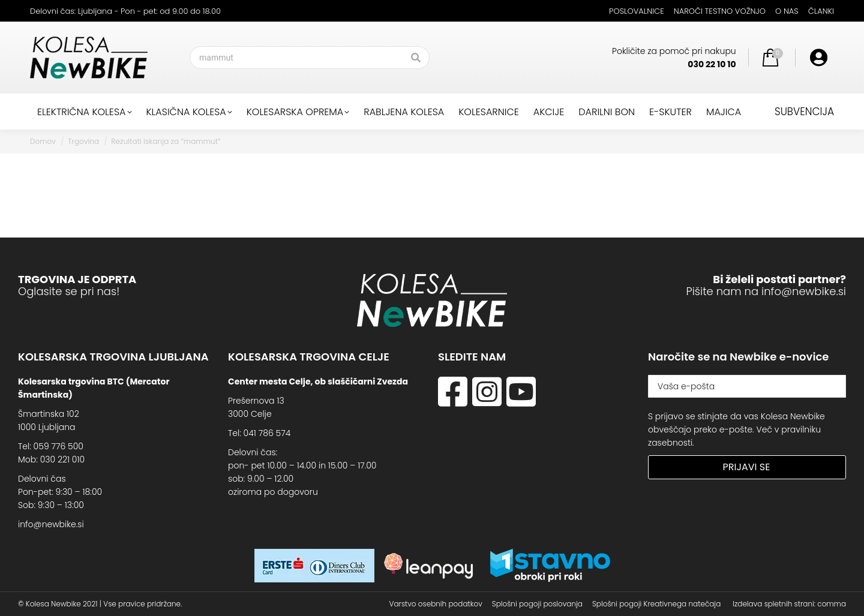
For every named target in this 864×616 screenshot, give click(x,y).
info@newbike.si (804, 291)
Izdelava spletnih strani (773, 604)
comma (832, 604)
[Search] (310, 58)
